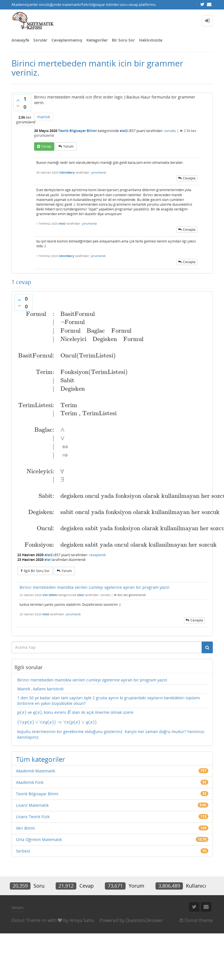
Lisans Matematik (32, 805)
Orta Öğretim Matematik (39, 840)
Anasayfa (20, 40)
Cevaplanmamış (67, 40)
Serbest (23, 851)
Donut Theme (26, 920)
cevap (46, 146)
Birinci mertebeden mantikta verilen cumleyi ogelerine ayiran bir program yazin (95, 587)
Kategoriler (97, 40)
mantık (44, 117)
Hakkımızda (151, 40)
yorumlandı (99, 172)
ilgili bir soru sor (37, 571)
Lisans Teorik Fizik (33, 817)
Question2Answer (144, 920)
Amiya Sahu (82, 920)
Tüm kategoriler (41, 759)
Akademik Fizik (30, 782)
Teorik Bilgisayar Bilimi (77, 131)
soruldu (170, 131)
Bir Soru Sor (123, 40)
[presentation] (22, 712)
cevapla (189, 178)
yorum (68, 146)
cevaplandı (97, 555)
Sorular (40, 40)
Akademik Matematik (36, 771)
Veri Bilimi (50, 595)
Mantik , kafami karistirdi (41, 689)
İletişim (17, 907)
